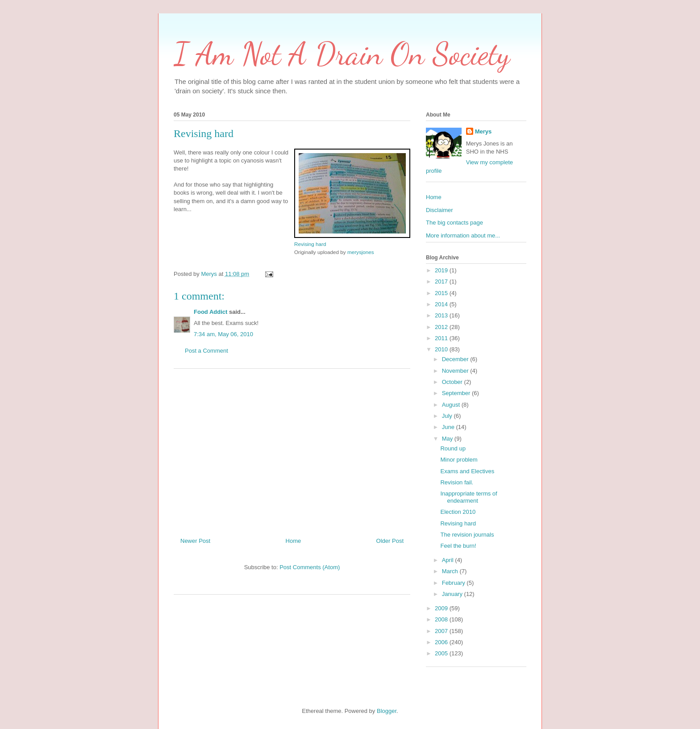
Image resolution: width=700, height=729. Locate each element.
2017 (442, 281)
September (457, 393)
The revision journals (467, 535)
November (456, 371)
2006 (442, 642)
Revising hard (310, 244)
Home (294, 541)
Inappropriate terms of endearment (469, 497)
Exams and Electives (467, 471)
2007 (442, 631)
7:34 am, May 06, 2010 (223, 334)
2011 (442, 338)
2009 (442, 608)
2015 (442, 293)
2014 (442, 304)
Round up (453, 448)
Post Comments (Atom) (310, 567)
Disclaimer (440, 210)
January (453, 594)
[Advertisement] (292, 450)
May (448, 439)
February (454, 583)
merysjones (361, 252)
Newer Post (195, 541)
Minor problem (459, 460)
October (453, 382)
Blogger (387, 711)
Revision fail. (457, 482)
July (448, 416)
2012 (442, 327)
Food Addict (210, 312)
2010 (442, 349)
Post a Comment (206, 351)
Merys (483, 131)
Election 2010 (458, 512)
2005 (442, 653)
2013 (442, 315)
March (451, 571)
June (449, 427)
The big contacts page (454, 223)
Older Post (390, 541)
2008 (442, 619)
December (456, 359)
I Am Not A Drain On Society (342, 54)
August (452, 405)
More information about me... (463, 235)
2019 (442, 270)
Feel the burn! (458, 546)
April (449, 560)
